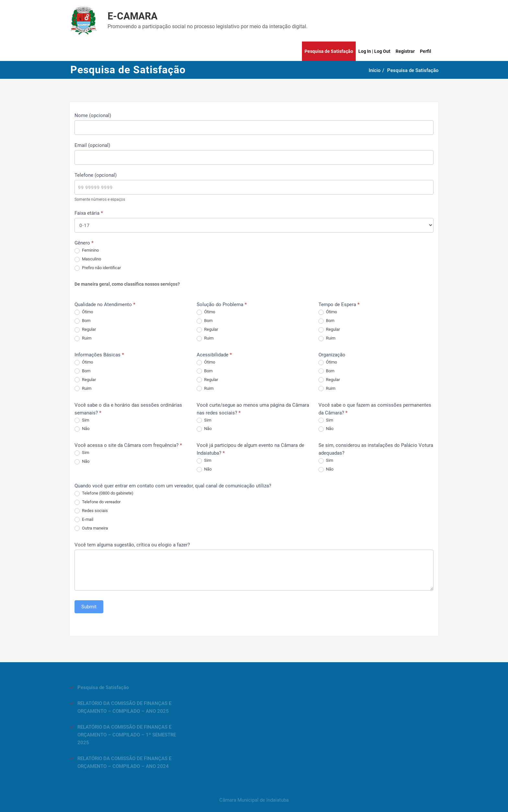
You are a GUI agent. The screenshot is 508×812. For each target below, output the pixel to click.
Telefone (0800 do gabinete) (104, 493)
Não (82, 429)
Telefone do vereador (98, 502)
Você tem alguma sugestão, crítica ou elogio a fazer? (132, 545)
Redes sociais (91, 511)
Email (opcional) (92, 145)
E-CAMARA (133, 16)
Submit (89, 607)
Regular (85, 330)
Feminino (87, 251)
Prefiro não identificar (98, 268)
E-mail (84, 520)
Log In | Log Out (374, 51)
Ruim (83, 338)
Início (377, 70)
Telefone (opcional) (96, 175)
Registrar (405, 51)
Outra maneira (91, 528)
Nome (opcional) (93, 115)
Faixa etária (89, 213)
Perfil (426, 51)
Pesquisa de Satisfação (329, 51)
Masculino (88, 259)
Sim (82, 420)
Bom (82, 321)
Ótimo (84, 312)
